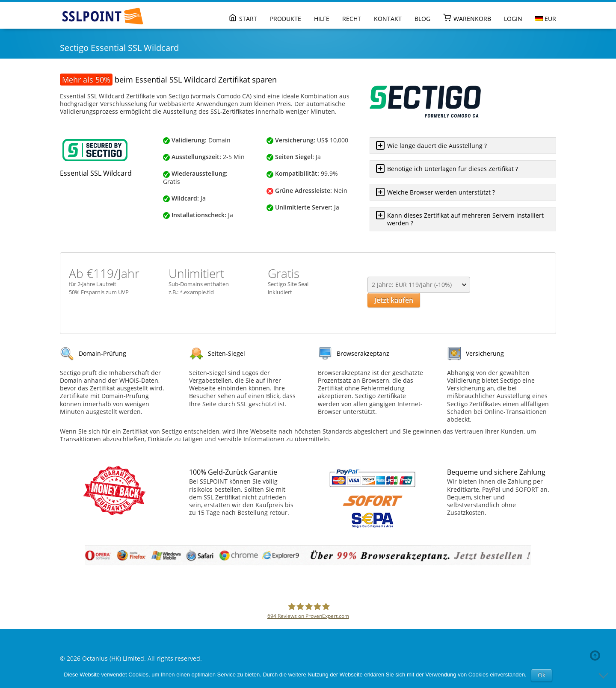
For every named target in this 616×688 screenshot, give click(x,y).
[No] (605, 675)
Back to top (597, 656)
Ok (542, 675)
